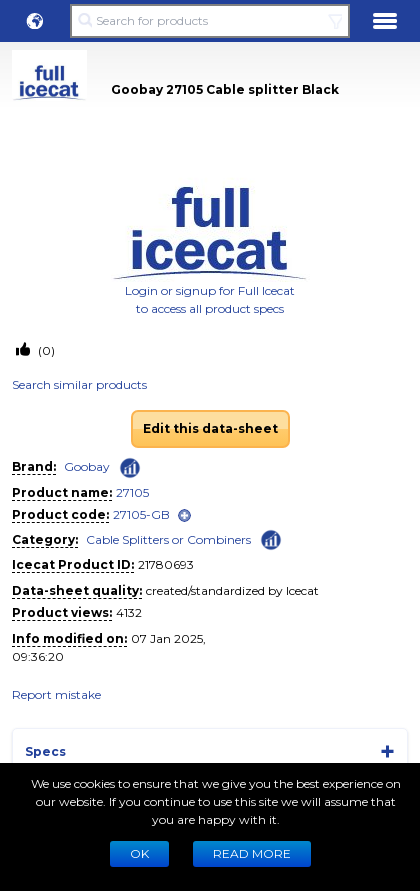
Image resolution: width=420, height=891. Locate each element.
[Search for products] (210, 21)
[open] (184, 515)
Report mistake (56, 694)
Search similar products (79, 384)
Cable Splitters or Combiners (168, 539)
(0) (45, 350)
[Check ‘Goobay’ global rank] (130, 468)
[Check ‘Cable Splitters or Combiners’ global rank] (271, 538)
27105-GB (141, 514)
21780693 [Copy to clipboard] (166, 564)
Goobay (87, 466)
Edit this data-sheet (210, 428)
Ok (139, 853)
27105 (132, 492)
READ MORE (252, 853)
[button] (35, 21)
